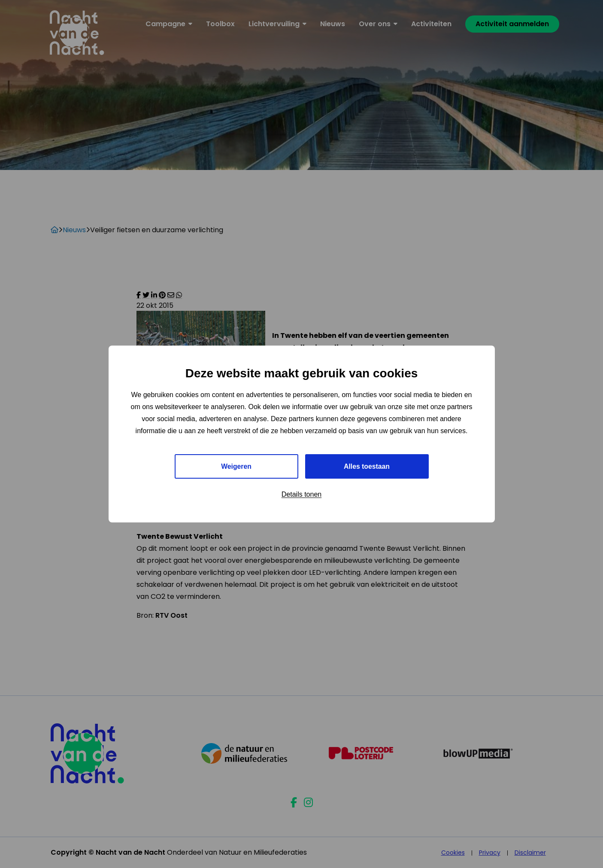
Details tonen (301, 495)
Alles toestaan (367, 466)
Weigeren (236, 466)
